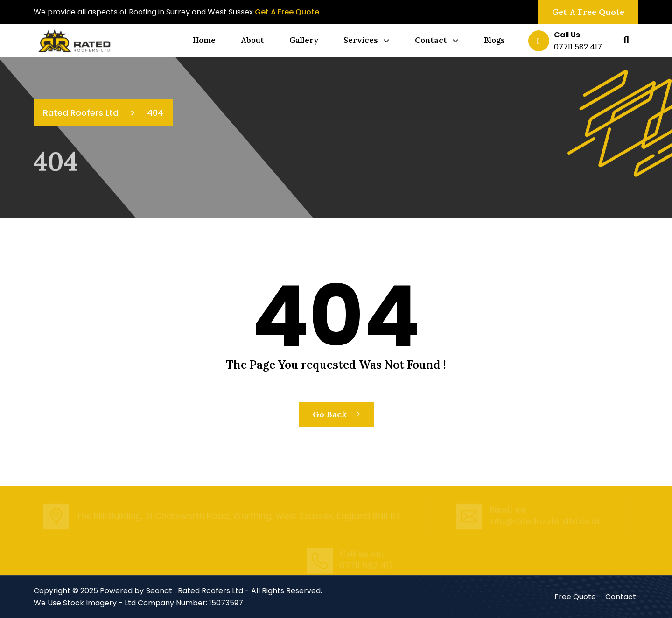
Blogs (494, 40)
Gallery (304, 40)
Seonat (159, 591)
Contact (431, 40)
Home (204, 40)
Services (361, 40)
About (252, 40)
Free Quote (575, 597)
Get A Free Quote (287, 12)
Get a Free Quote (588, 12)
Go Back (336, 414)
